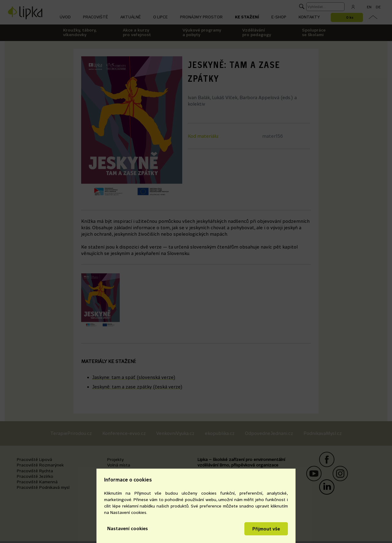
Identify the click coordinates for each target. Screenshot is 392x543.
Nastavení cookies (128, 528)
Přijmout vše (266, 529)
